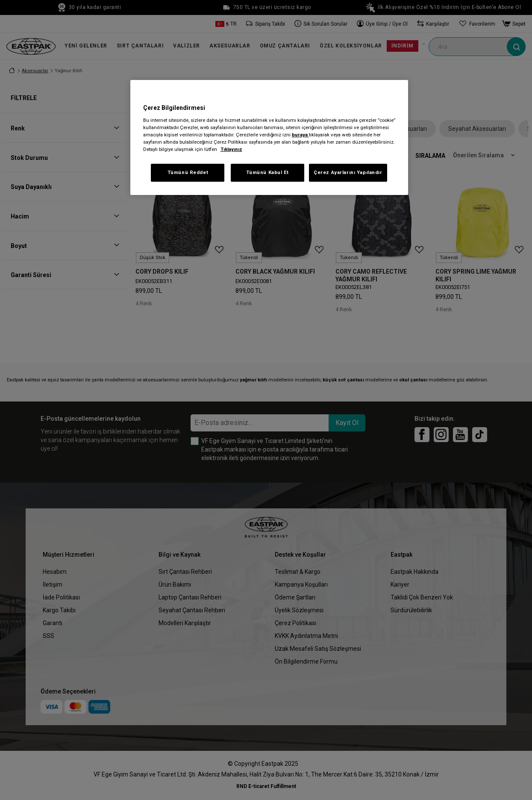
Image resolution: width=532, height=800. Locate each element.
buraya (300, 135)
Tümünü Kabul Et (268, 172)
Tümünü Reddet (188, 172)
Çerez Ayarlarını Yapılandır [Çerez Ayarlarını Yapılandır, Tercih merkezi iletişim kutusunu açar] (348, 172)
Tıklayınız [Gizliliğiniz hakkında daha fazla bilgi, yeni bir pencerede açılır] (231, 149)
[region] (269, 137)
